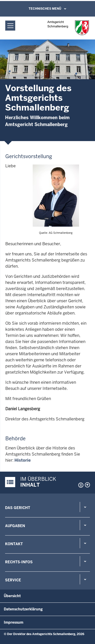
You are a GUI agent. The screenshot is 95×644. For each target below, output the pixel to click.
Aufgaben (15, 526)
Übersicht (12, 596)
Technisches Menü (45, 9)
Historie (23, 460)
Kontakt (14, 544)
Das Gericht (18, 508)
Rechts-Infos (19, 562)
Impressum (14, 622)
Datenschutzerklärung (23, 609)
